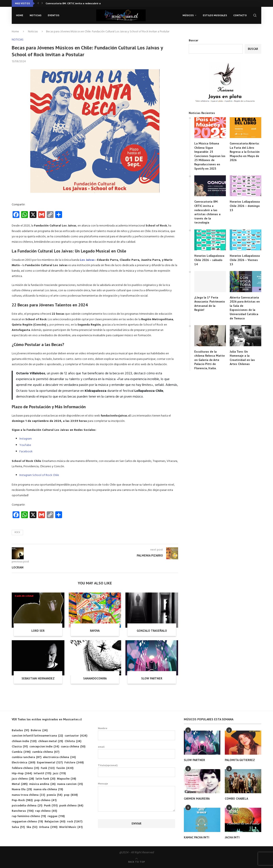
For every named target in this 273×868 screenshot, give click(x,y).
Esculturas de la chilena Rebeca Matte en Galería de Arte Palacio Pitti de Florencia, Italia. (210, 360)
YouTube (25, 445)
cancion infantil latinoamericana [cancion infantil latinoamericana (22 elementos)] (37, 736)
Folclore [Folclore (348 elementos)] (74, 763)
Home (20, 15)
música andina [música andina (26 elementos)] (42, 784)
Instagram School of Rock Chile (39, 475)
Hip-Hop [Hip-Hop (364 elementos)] (22, 774)
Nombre (137, 733)
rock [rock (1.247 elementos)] (75, 822)
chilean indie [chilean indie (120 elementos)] (24, 741)
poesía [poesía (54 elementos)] (54, 795)
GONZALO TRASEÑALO (152, 631)
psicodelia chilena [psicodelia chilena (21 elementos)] (27, 806)
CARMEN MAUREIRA (197, 799)
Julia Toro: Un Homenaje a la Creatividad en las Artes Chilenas (242, 358)
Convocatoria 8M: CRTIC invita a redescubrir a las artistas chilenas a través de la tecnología (207, 212)
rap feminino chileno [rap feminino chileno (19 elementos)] (29, 816)
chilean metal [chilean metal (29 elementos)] (51, 741)
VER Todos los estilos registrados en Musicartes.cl (47, 719)
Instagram (26, 439)
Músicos (188, 15)
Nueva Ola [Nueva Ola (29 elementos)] (22, 789)
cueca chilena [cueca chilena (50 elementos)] (73, 747)
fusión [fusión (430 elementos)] (65, 768)
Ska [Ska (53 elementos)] (32, 827)
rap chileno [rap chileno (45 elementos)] (46, 811)
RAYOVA (95, 631)
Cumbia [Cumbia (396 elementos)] (21, 752)
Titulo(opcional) (137, 770)
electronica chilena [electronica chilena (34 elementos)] (59, 757)
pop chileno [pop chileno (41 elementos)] (45, 800)
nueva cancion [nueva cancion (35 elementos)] (70, 784)
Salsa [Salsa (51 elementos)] (18, 827)
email (137, 752)
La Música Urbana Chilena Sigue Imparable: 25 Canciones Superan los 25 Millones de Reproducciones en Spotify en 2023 (210, 156)
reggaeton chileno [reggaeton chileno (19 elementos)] (27, 822)
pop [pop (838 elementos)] (71, 795)
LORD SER (38, 631)
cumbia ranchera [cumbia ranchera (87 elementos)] (27, 757)
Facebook (26, 452)
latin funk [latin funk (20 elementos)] (45, 779)
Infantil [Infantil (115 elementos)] (42, 774)
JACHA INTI (232, 837)
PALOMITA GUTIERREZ (240, 760)
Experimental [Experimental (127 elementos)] (50, 763)
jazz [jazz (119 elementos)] (59, 774)
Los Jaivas (87, 260)
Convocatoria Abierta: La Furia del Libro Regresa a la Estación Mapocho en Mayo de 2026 (245, 152)
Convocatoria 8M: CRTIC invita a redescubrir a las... (76, 3)
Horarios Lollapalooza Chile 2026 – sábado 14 (209, 260)
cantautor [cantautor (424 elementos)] (76, 736)
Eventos (54, 15)
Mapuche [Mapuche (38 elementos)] (66, 779)
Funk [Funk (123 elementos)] (48, 768)
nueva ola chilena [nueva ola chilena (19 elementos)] (48, 789)
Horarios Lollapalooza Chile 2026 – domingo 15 (245, 206)
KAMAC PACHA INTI (197, 837)
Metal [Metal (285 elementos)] (20, 784)
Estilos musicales (215, 15)
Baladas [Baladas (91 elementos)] (20, 730)
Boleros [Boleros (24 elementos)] (39, 730)
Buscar (194, 41)
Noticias (36, 15)
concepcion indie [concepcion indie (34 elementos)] (44, 747)
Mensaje (137, 786)
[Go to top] (136, 862)
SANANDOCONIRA (95, 678)
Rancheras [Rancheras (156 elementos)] (23, 811)
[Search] (255, 15)
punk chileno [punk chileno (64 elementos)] (71, 806)
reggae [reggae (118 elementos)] (56, 816)
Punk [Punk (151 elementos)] (51, 806)
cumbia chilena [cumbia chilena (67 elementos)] (46, 752)
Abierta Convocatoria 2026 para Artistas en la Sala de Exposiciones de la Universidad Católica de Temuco (245, 308)
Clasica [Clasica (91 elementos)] (20, 747)
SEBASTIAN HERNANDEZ (38, 678)
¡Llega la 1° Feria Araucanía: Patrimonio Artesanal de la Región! (210, 304)
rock (17, 532)
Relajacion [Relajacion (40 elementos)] (55, 822)
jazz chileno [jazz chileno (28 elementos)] (23, 779)
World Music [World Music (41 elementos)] (71, 827)
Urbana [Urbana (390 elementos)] (48, 827)
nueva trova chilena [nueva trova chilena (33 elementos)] (28, 795)
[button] (38, 3)
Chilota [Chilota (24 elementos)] (73, 741)
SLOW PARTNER (152, 678)
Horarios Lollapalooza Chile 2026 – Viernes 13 (245, 260)
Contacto (240, 15)
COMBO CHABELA (236, 799)
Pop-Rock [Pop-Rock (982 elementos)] (22, 800)
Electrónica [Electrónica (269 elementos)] (23, 763)
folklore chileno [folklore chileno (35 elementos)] (25, 768)
